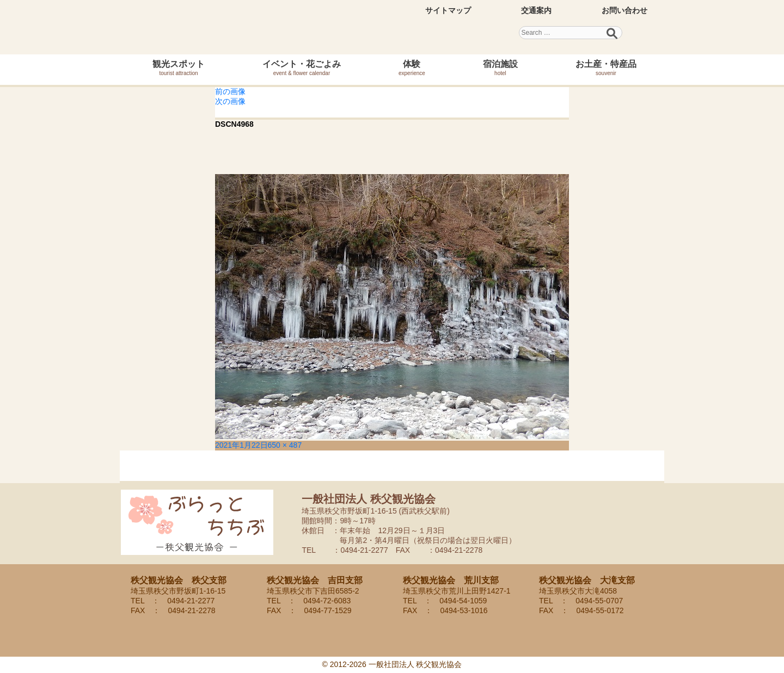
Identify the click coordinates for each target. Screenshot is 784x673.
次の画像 (230, 101)
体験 (412, 68)
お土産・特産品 (606, 68)
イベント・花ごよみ (302, 68)
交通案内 (536, 10)
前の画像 (230, 91)
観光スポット (179, 68)
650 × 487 (285, 445)
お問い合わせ (624, 10)
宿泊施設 (500, 68)
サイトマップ (448, 10)
